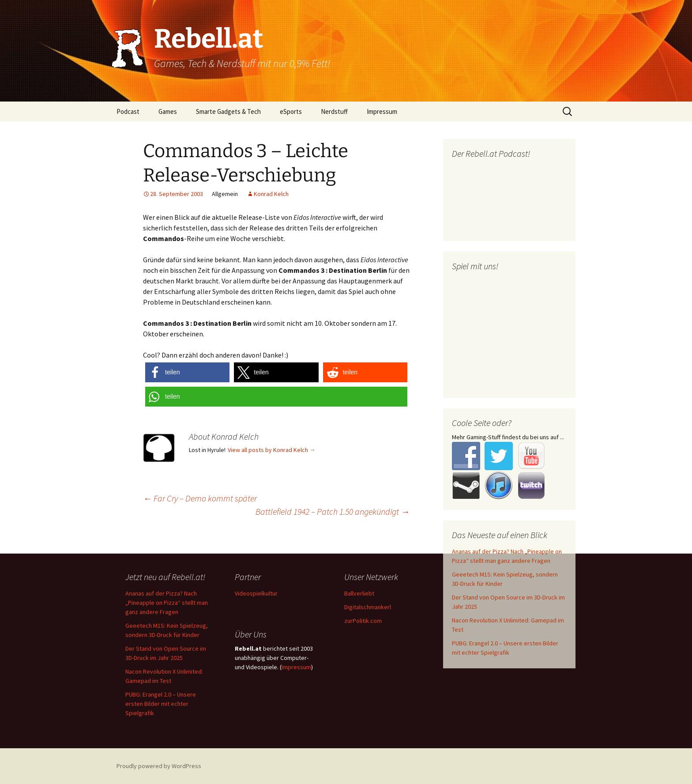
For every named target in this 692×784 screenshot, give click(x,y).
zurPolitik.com (363, 621)
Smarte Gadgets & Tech (228, 111)
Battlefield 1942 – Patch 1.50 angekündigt (333, 511)
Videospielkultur (256, 593)
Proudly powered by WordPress (159, 766)
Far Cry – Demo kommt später (200, 498)
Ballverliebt (359, 593)
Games (168, 111)
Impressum (382, 111)
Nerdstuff (334, 111)
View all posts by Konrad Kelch (272, 450)
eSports (291, 111)
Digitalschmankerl (368, 607)
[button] (187, 372)
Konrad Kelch (271, 194)
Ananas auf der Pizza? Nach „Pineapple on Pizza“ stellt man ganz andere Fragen (167, 603)
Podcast (128, 111)
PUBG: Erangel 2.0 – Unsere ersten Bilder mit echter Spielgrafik (161, 704)
